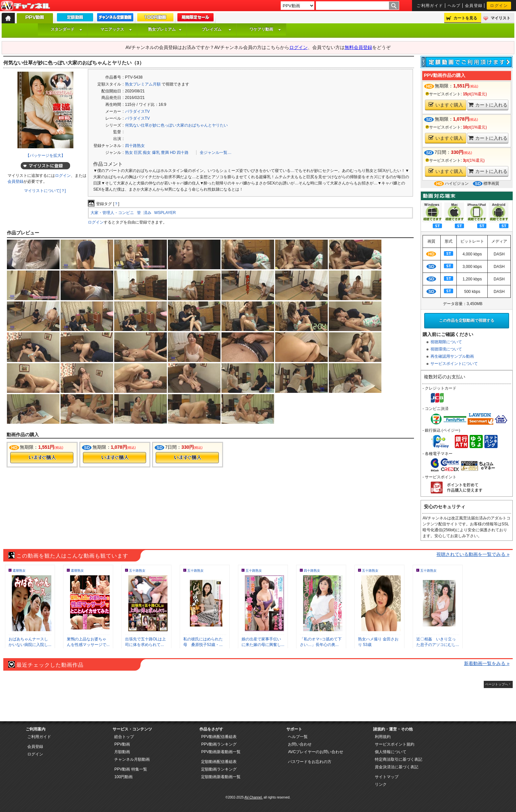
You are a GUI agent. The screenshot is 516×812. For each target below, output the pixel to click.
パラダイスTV (137, 111)
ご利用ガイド (430, 6)
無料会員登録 (358, 47)
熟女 (129, 153)
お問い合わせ (300, 744)
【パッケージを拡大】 (45, 155)
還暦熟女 (19, 571)
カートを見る (465, 18)
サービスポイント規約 (395, 744)
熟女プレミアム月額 (143, 84)
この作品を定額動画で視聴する (467, 321)
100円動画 (123, 777)
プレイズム (217, 29)
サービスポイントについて (454, 364)
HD (173, 153)
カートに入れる (488, 105)
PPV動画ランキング (219, 744)
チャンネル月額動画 (132, 759)
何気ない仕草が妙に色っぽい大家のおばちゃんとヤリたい (176, 125)
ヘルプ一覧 (298, 737)
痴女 (147, 153)
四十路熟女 (135, 146)
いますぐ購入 (446, 105)
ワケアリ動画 (265, 29)
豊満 (165, 153)
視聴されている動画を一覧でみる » (473, 554)
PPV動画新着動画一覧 (221, 752)
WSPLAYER (165, 213)
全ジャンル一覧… (216, 153)
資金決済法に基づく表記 (397, 767)
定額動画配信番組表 (219, 762)
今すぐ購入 (42, 458)
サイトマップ (387, 777)
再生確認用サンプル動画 (452, 356)
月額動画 (122, 752)
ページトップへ (497, 684)
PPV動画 (122, 744)
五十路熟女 (137, 571)
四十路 (183, 153)
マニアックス (116, 29)
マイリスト (501, 18)
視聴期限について (446, 342)
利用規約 (383, 737)
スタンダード (66, 29)
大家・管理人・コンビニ (112, 213)
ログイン (499, 6)
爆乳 (156, 153)
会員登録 (474, 6)
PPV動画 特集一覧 (130, 769)
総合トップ (124, 737)
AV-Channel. (254, 797)
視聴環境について (446, 349)
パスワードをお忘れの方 (310, 762)
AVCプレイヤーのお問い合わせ (316, 752)
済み (147, 213)
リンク (381, 784)
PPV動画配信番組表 (219, 737)
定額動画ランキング (219, 769)
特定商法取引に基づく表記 (399, 759)
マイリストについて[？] (45, 191)
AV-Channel (25, 6)
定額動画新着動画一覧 (221, 777)
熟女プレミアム (165, 29)
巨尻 (138, 153)
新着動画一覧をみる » (487, 663)
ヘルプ (454, 6)
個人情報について (391, 752)
